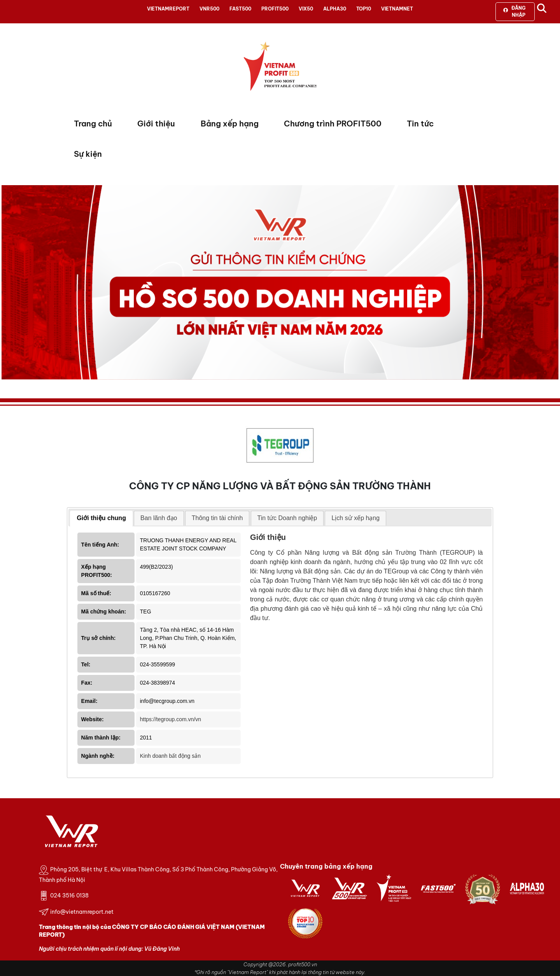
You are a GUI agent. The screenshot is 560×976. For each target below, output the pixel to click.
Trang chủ (93, 124)
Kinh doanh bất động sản (170, 756)
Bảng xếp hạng (230, 124)
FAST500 (240, 9)
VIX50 (306, 9)
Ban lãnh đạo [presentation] (159, 518)
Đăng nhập (514, 11)
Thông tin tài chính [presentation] (217, 518)
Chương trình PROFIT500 (333, 124)
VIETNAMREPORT (168, 9)
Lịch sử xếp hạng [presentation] (355, 518)
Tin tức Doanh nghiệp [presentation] (287, 518)
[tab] (101, 519)
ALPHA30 (335, 9)
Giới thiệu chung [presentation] (101, 518)
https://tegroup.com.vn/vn (171, 719)
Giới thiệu (156, 124)
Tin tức (420, 124)
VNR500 (209, 9)
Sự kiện (88, 154)
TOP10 (364, 9)
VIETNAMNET (397, 9)
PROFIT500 (275, 9)
